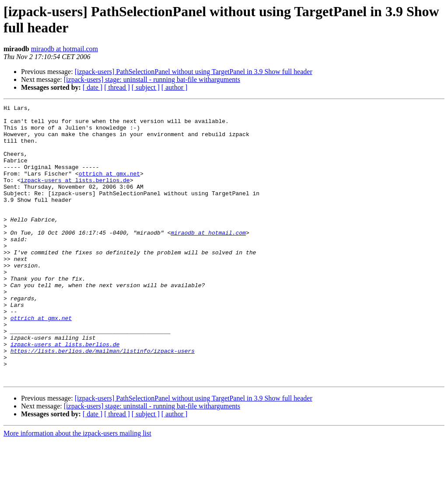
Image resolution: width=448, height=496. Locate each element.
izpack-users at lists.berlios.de (75, 196)
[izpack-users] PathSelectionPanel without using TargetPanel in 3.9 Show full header (194, 72)
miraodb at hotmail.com (65, 49)
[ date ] (93, 87)
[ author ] (175, 87)
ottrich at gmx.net (109, 188)
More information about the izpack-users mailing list (77, 488)
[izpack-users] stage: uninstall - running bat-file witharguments (152, 79)
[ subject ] (146, 87)
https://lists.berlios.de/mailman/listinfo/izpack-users (103, 401)
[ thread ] (117, 87)
